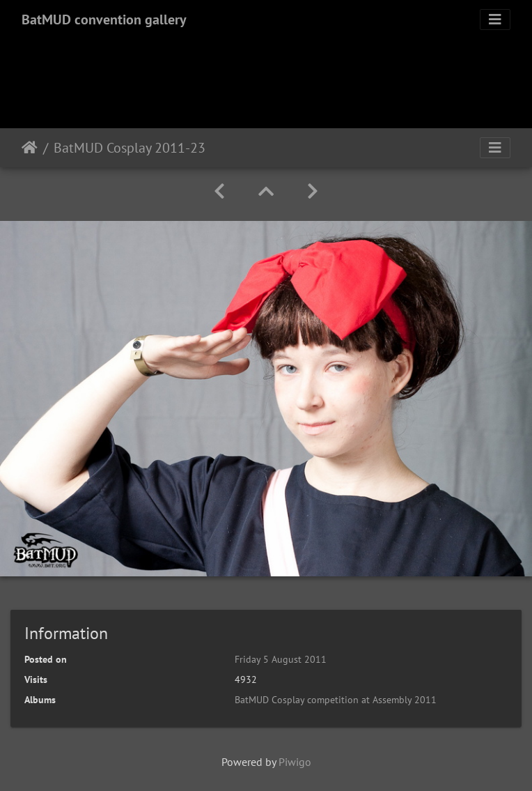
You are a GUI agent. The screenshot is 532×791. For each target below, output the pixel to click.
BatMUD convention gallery (104, 20)
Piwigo (295, 762)
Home (30, 148)
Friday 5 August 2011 (281, 659)
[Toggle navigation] (495, 20)
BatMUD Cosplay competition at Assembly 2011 (336, 700)
